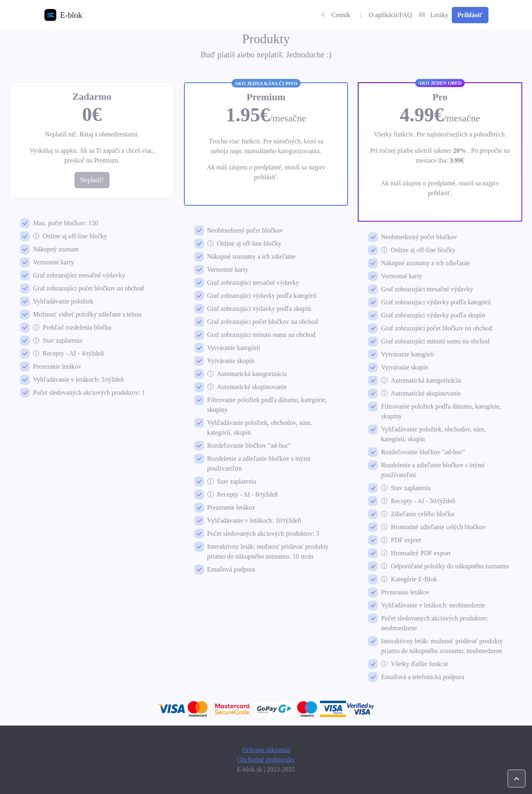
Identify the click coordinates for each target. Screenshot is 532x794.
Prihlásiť (470, 15)
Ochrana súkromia (266, 750)
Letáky (433, 15)
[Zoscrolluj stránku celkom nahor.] (517, 779)
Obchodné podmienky (266, 760)
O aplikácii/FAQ (384, 15)
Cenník (335, 15)
